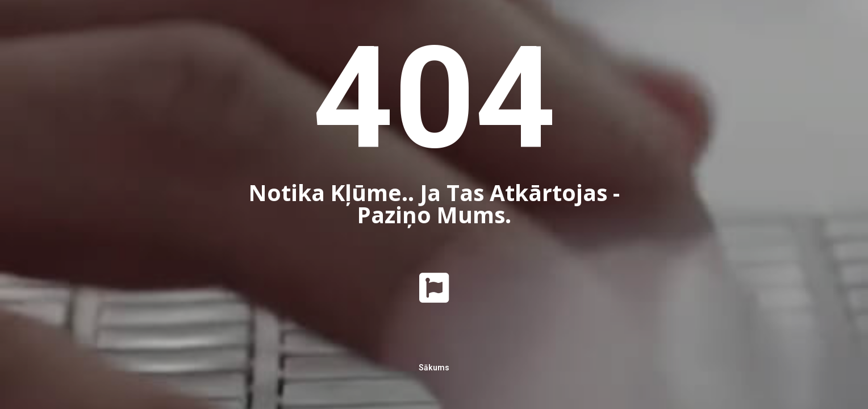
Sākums (434, 368)
